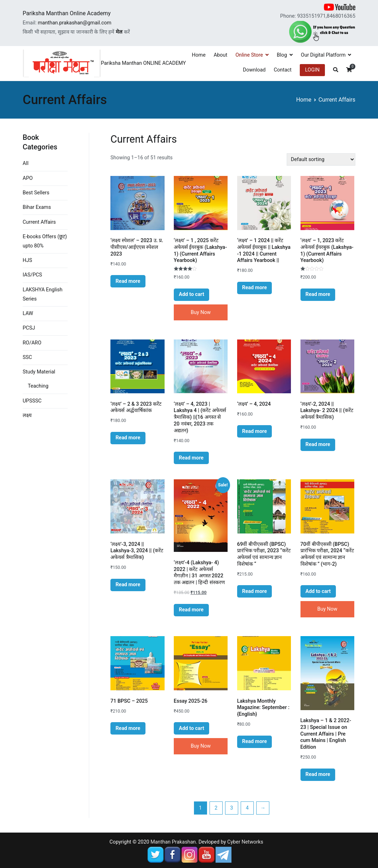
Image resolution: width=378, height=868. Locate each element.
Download (254, 70)
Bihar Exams (37, 207)
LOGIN (312, 70)
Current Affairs (39, 222)
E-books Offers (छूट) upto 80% (45, 241)
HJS (27, 260)
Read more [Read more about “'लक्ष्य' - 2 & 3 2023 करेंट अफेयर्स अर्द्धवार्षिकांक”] (128, 438)
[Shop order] (321, 159)
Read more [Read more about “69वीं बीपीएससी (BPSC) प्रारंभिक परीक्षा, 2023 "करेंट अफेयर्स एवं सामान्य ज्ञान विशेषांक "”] (254, 591)
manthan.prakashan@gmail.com (75, 23)
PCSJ (29, 328)
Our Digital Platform (323, 55)
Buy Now (201, 312)
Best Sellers (36, 193)
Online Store (249, 55)
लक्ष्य (27, 415)
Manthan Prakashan (173, 842)
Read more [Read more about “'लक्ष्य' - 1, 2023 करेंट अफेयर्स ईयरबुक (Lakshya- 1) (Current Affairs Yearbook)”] (318, 294)
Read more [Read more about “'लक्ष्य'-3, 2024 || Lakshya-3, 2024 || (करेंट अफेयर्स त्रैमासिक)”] (128, 585)
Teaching (38, 386)
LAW (28, 313)
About (220, 55)
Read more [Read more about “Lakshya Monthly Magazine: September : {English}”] (254, 741)
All (25, 163)
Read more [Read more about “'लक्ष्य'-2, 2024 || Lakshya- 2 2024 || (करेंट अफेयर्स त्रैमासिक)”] (318, 444)
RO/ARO (32, 343)
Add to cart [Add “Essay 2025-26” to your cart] (191, 728)
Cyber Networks (245, 842)
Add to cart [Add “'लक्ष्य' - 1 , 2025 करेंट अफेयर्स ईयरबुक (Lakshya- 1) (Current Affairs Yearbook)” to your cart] (191, 294)
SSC (27, 357)
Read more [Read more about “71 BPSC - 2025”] (128, 728)
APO (28, 178)
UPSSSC (32, 401)
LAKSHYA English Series (42, 294)
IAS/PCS (32, 275)
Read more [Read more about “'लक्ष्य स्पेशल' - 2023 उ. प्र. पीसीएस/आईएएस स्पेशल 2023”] (128, 281)
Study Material (39, 372)
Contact (282, 70)
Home (199, 55)
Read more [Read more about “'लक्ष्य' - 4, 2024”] (254, 431)
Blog (282, 55)
